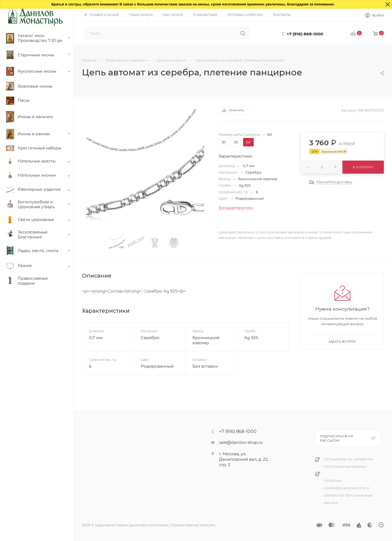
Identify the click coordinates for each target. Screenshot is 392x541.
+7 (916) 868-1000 (305, 34)
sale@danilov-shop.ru (241, 442)
